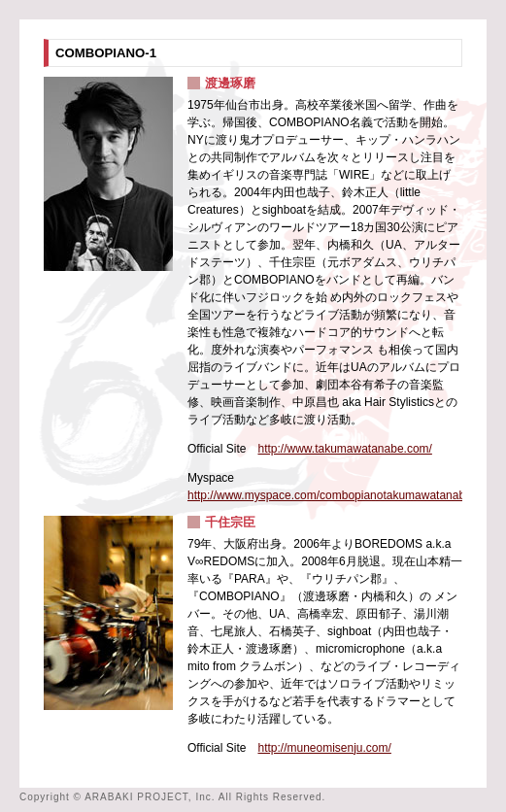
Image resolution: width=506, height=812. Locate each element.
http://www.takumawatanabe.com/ (344, 449)
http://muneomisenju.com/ (324, 748)
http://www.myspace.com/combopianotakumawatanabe (330, 495)
